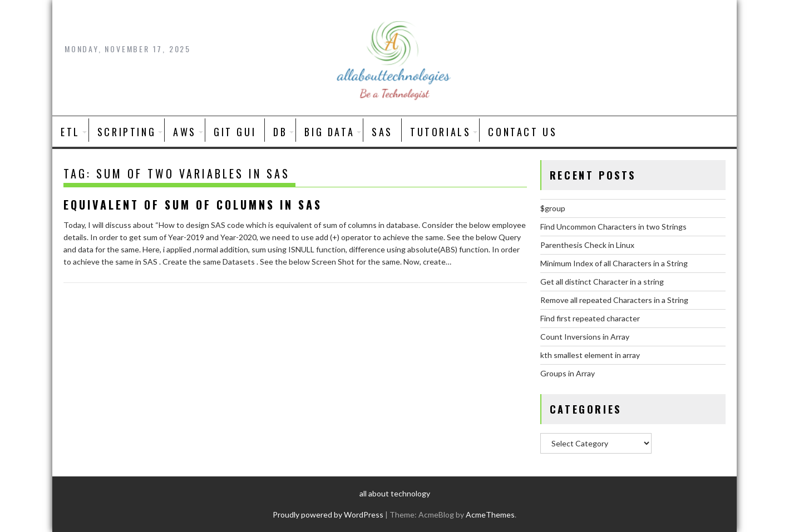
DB (280, 132)
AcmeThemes (490, 514)
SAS (382, 132)
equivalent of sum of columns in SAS (193, 205)
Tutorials (440, 132)
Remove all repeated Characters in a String (614, 300)
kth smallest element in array (590, 355)
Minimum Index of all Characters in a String (614, 263)
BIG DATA (329, 132)
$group (553, 208)
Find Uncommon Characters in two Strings (613, 227)
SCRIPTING (127, 132)
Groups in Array (568, 373)
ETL (70, 132)
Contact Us (522, 132)
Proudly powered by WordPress (328, 514)
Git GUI (235, 132)
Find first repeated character (590, 318)
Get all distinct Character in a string (602, 282)
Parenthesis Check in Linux (587, 245)
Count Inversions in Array (585, 337)
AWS (185, 132)
